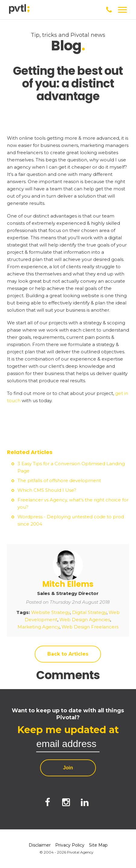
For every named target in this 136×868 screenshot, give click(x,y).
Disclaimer (40, 845)
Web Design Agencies (85, 620)
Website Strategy (51, 612)
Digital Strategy (89, 612)
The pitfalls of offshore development (59, 480)
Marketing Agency (38, 627)
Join (68, 768)
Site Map (98, 845)
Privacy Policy (70, 845)
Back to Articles (68, 654)
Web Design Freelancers (90, 627)
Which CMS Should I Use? (47, 490)
